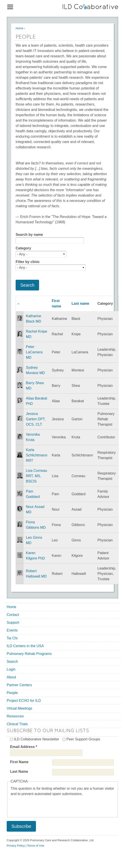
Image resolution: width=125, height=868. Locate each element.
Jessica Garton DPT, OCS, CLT (36, 419)
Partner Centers (19, 685)
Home (20, 28)
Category (23, 248)
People (12, 693)
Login (11, 669)
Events (12, 630)
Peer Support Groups (83, 739)
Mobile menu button (10, 6)
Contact (13, 615)
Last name (80, 303)
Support (13, 623)
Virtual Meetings (19, 708)
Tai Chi (12, 638)
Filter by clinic (28, 262)
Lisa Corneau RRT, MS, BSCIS (36, 476)
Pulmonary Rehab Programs (29, 654)
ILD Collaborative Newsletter (36, 739)
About (11, 677)
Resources (15, 716)
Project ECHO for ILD (24, 701)
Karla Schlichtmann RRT (37, 455)
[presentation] (45, 805)
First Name (19, 762)
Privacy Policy (16, 846)
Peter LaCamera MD (34, 352)
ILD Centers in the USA (25, 646)
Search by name (29, 235)
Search (12, 662)
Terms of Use (36, 846)
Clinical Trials (17, 724)
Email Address (24, 747)
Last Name (19, 772)
